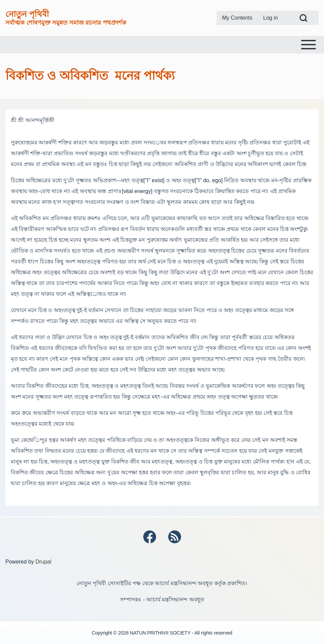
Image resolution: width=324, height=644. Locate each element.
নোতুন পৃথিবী (27, 14)
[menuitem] (237, 18)
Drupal (43, 562)
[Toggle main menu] (162, 45)
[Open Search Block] (303, 18)
